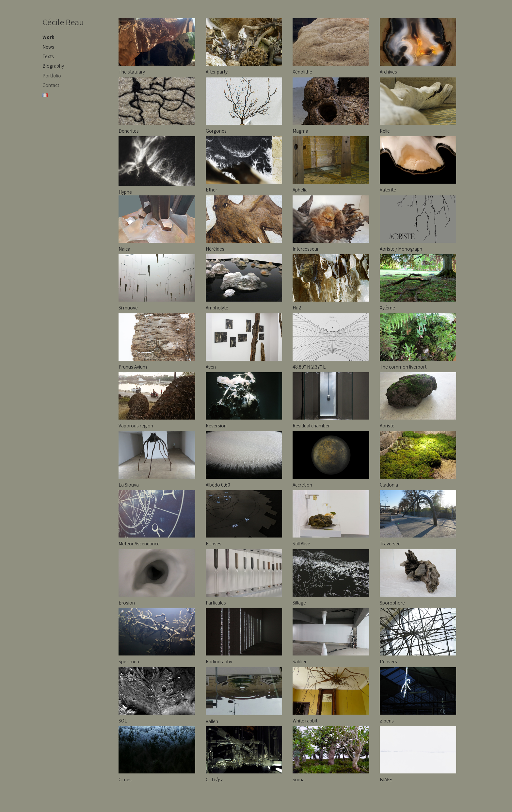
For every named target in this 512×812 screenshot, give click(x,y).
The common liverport (403, 367)
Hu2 (297, 307)
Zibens (387, 721)
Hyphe (125, 192)
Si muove (128, 307)
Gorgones (216, 131)
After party (217, 72)
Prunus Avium (133, 367)
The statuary (132, 72)
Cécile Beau (63, 22)
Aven (211, 367)
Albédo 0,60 (218, 485)
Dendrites (129, 131)
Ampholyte (217, 307)
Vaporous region (136, 425)
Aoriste (387, 425)
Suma (299, 779)
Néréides (215, 249)
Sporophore (392, 603)
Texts (48, 56)
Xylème (387, 307)
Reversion (216, 425)
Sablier (300, 661)
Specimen (129, 661)
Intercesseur (306, 249)
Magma (300, 131)
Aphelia (300, 190)
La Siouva (129, 485)
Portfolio (52, 75)
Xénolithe (302, 72)
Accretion (302, 485)
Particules (216, 603)
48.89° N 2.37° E (309, 367)
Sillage (299, 603)
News (48, 47)
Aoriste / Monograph (401, 249)
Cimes (125, 779)
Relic (385, 131)
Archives (388, 72)
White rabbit (305, 721)
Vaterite (388, 190)
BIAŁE (386, 779)
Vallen (212, 721)
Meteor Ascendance (139, 543)
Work (48, 37)
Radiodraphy (219, 661)
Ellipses (214, 543)
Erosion (127, 603)
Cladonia (389, 485)
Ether (211, 190)
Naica (124, 249)
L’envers (388, 661)
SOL (123, 721)
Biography (53, 66)
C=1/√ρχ (214, 779)
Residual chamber (311, 425)
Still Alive (301, 543)
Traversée (390, 543)
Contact (51, 85)
